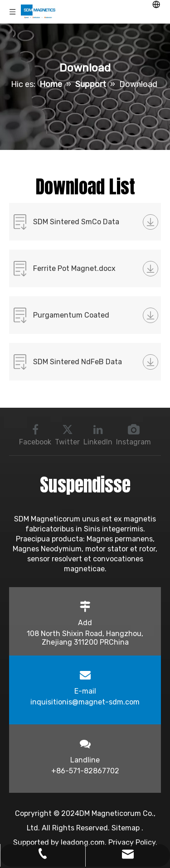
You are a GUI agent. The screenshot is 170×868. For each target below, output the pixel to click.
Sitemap (126, 828)
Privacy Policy (132, 842)
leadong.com (83, 842)
